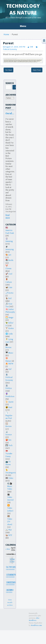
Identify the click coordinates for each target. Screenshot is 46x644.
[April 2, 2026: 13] (11, 560)
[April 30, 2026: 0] (11, 591)
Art (10, 255)
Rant (10, 407)
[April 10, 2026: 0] (12, 568)
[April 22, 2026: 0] (10, 583)
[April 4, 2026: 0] (14, 560)
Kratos (11, 328)
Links (11, 334)
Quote (11, 402)
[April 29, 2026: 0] (10, 591)
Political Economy (9, 379)
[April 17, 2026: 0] (12, 576)
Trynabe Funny (9, 455)
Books (11, 260)
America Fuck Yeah (10, 232)
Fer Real (8, 70)
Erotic (11, 293)
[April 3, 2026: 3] (12, 560)
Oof (10, 369)
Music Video (10, 488)
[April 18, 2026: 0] (14, 576)
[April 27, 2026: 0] (7, 591)
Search (10, 83)
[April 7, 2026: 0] (9, 568)
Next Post (37, 70)
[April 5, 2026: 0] (6, 568)
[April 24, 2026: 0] (12, 583)
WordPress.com (36, 625)
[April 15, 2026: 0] (10, 576)
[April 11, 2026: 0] (14, 568)
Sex (10, 440)
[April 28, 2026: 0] (9, 591)
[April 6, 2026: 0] (7, 568)
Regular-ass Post (9, 417)
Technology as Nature (23, 9)
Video (11, 478)
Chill (31, 47)
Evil (10, 298)
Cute (10, 288)
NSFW (11, 364)
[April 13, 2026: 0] (7, 576)
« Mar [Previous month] (8, 549)
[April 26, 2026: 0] (6, 591)
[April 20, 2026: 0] (7, 583)
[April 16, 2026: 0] (11, 576)
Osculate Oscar (10, 113)
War (10, 530)
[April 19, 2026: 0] (6, 583)
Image (11, 318)
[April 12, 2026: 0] (6, 576)
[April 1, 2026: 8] (10, 560)
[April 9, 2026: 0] (11, 568)
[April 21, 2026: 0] (9, 583)
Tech (10, 445)
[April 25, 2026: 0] (14, 583)
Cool (10, 274)
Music (11, 353)
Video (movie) (10, 499)
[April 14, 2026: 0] (9, 576)
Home (6, 34)
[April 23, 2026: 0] (11, 583)
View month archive (10, 603)
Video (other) (10, 509)
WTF (10, 535)
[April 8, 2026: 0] (10, 568)
